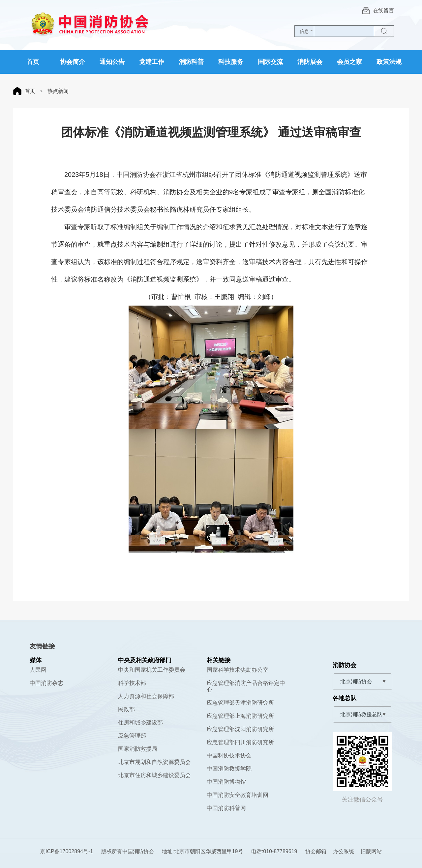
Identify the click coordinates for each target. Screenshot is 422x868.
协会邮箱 (316, 851)
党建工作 (152, 62)
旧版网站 (371, 851)
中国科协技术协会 (229, 756)
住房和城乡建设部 (140, 723)
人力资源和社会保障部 (146, 696)
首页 (33, 62)
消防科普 (191, 62)
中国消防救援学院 (229, 769)
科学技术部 (132, 683)
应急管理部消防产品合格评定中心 (246, 686)
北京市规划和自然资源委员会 (154, 762)
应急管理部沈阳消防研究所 (240, 729)
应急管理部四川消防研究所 (240, 742)
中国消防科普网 (226, 808)
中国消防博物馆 (226, 782)
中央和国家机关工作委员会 (152, 670)
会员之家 (349, 62)
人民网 (38, 670)
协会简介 (73, 62)
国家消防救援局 (138, 749)
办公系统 (344, 851)
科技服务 (231, 62)
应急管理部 (132, 736)
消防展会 (310, 62)
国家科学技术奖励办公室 (238, 670)
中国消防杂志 (46, 683)
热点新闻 (58, 91)
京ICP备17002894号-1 (67, 851)
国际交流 (270, 62)
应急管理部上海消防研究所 (240, 716)
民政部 (126, 709)
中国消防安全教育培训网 (238, 795)
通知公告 (112, 62)
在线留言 (378, 11)
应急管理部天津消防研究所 (240, 703)
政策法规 (389, 62)
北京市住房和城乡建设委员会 (154, 775)
